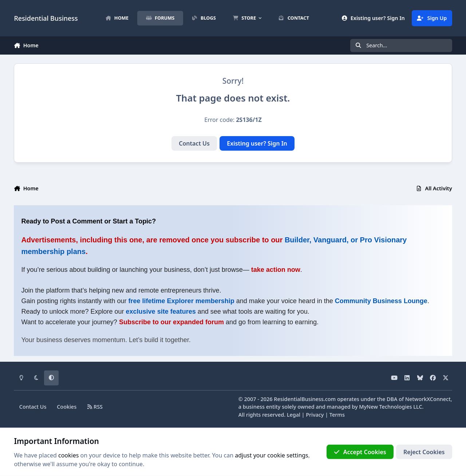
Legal (294, 415)
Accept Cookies (360, 452)
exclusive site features (161, 312)
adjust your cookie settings (272, 455)
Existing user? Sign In (257, 143)
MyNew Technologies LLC (390, 407)
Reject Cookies (424, 452)
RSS (95, 407)
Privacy (315, 415)
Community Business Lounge (381, 301)
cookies (68, 455)
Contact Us (194, 143)
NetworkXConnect (428, 399)
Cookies (67, 407)
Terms (337, 415)
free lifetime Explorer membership (181, 301)
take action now (276, 270)
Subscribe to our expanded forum (171, 322)
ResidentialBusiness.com (305, 399)
